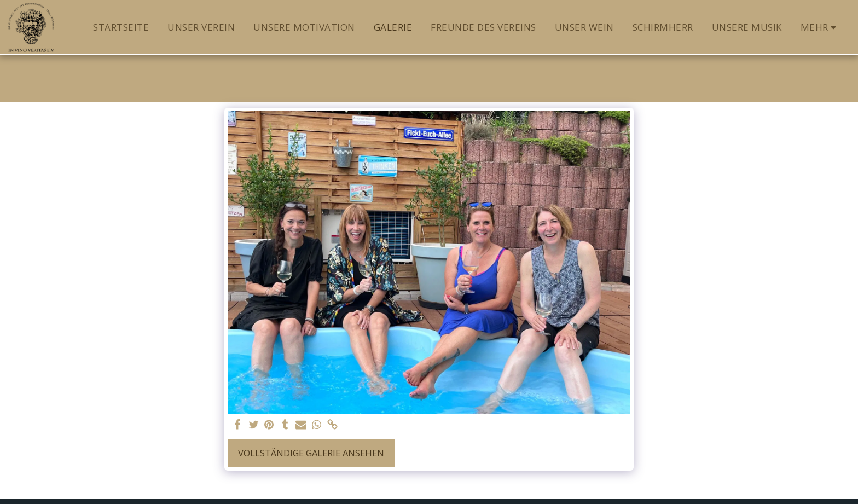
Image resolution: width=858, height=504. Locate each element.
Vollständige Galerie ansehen (311, 453)
